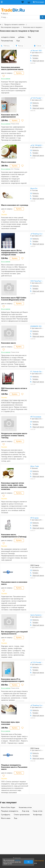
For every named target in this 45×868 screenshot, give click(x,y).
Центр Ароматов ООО (37, 615)
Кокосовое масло (9, 343)
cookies (17, 860)
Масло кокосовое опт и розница (15, 205)
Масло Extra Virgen (8, 807)
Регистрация (40, 2)
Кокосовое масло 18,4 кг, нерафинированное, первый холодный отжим (13, 253)
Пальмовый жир (7, 41)
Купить (19, 73)
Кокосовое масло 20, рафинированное (10, 116)
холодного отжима (8, 37)
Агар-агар (26, 811)
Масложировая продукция (10, 27)
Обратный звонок (38, 61)
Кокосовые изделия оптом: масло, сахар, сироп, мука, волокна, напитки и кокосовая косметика (14, 486)
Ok (29, 862)
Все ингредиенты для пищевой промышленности (14, 633)
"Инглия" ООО (37, 51)
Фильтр (21, 46)
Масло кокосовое (9, 162)
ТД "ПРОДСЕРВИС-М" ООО (38, 145)
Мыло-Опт (34, 188)
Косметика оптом (25, 807)
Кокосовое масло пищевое (32, 27)
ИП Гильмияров (36, 417)
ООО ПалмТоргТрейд (37, 281)
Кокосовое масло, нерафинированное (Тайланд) (14, 536)
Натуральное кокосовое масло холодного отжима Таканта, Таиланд (14, 436)
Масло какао (6, 818)
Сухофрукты (6, 815)
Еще (18, 41)
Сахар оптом (38, 811)
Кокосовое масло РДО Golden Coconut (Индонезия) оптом (14, 299)
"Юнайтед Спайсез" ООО (38, 234)
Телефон (35, 58)
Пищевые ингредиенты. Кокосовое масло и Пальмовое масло (14, 767)
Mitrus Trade (35, 466)
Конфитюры (38, 815)
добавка (21, 37)
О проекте (17, 858)
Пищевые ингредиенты (10, 811)
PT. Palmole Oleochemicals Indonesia (37, 372)
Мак (29, 37)
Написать (36, 56)
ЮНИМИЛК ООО (36, 326)
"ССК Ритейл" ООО (38, 98)
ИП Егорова (34, 518)
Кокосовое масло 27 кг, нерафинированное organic (13, 680)
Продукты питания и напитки (14, 25)
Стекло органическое (22, 815)
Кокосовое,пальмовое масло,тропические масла (12, 68)
